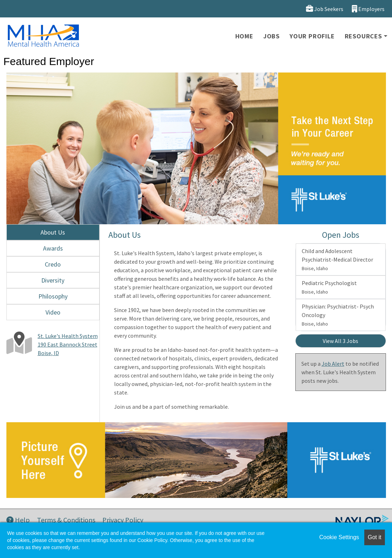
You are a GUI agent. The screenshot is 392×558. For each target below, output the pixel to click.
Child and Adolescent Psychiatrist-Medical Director (337, 259)
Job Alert (333, 364)
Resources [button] (363, 36)
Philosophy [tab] (53, 296)
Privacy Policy (123, 520)
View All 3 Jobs (340, 341)
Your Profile (312, 36)
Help (18, 520)
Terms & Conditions (66, 520)
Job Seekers (325, 9)
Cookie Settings (339, 537)
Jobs (272, 36)
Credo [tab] (53, 264)
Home (244, 36)
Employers (368, 9)
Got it (375, 537)
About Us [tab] (53, 232)
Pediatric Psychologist (329, 287)
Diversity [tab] (53, 280)
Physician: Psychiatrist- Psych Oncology (338, 315)
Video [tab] (53, 312)
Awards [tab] (53, 248)
